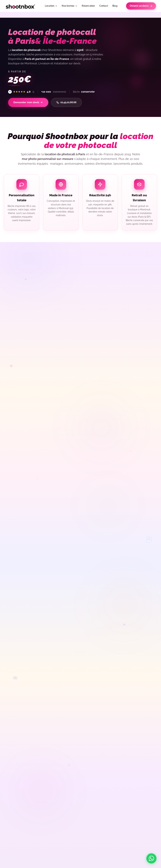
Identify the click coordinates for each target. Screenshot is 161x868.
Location (51, 6)
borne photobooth (123, 392)
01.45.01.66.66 (70, 103)
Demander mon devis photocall (109, 518)
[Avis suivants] (155, 292)
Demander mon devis (30, 103)
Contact (104, 6)
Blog (115, 6)
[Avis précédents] (51, 292)
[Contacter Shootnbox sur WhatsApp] (151, 858)
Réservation (88, 6)
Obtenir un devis (141, 6)
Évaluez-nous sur (23, 313)
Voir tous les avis (23, 306)
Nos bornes (70, 6)
